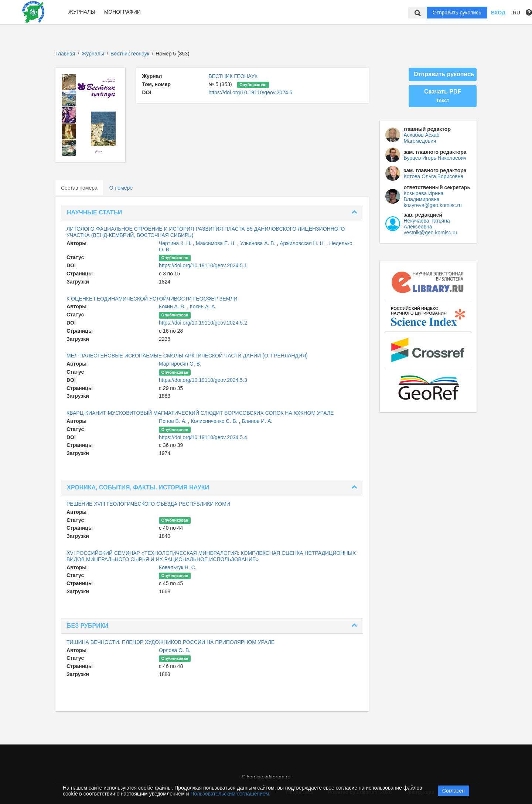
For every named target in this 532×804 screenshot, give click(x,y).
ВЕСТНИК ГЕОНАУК (233, 76)
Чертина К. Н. (176, 243)
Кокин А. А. (203, 306)
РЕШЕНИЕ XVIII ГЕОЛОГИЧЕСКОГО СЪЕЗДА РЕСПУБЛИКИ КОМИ (148, 504)
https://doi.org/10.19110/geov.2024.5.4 (203, 437)
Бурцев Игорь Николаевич (435, 158)
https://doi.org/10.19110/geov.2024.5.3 (203, 380)
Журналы (82, 12)
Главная (65, 54)
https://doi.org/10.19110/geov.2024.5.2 (203, 323)
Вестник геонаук (131, 54)
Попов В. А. (173, 421)
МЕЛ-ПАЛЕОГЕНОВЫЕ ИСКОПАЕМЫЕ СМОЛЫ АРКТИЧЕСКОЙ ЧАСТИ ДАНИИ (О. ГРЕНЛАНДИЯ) (187, 356)
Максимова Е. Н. (216, 243)
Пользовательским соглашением (230, 794)
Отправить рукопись (457, 13)
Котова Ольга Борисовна (434, 176)
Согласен (453, 791)
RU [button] (516, 13)
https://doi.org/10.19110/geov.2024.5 (250, 92)
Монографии (122, 12)
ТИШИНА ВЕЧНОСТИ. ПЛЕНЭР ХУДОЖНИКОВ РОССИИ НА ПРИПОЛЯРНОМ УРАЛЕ (170, 642)
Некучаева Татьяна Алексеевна (427, 224)
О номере (121, 188)
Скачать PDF (443, 96)
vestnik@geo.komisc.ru (431, 233)
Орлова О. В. (175, 650)
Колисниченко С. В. (215, 421)
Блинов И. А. (257, 421)
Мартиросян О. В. (180, 364)
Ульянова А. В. (259, 243)
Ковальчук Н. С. (178, 567)
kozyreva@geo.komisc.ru (433, 205)
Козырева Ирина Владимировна (424, 196)
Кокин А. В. (173, 306)
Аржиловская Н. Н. (303, 243)
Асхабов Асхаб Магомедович (422, 138)
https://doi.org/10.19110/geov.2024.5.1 (203, 265)
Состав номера (79, 188)
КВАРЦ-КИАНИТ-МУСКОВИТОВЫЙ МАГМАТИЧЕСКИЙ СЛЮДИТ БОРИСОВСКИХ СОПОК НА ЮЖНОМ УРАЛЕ (200, 413)
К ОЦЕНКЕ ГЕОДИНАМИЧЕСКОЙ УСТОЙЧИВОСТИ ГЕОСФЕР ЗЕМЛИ (152, 299)
